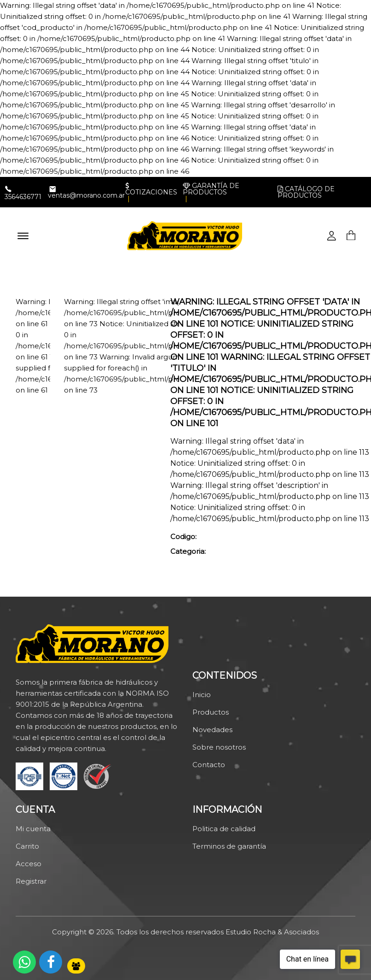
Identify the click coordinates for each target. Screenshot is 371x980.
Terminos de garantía (229, 846)
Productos (211, 712)
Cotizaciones (151, 189)
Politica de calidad (224, 829)
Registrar (31, 881)
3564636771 (23, 197)
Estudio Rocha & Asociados (272, 932)
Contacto (209, 765)
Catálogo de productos (306, 192)
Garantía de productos (211, 189)
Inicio (202, 695)
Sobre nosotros (219, 747)
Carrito (27, 846)
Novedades (212, 730)
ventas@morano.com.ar (86, 195)
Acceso (29, 864)
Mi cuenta (33, 829)
